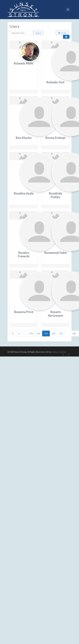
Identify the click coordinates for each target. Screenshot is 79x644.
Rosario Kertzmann (55, 314)
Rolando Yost (55, 82)
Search (38, 33)
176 (53, 333)
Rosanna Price (24, 312)
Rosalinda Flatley (55, 195)
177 (61, 333)
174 (38, 333)
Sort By (62, 33)
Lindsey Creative (59, 352)
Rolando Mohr (24, 63)
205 (74, 333)
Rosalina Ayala (24, 193)
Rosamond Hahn (55, 253)
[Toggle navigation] (68, 10)
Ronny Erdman (55, 138)
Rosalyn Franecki (24, 254)
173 (31, 333)
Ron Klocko (24, 138)
